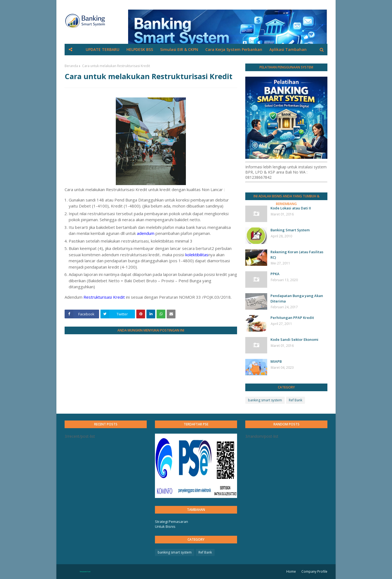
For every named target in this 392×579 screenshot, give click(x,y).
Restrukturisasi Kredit (104, 297)
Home (291, 571)
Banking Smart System (290, 230)
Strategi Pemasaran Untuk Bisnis (171, 524)
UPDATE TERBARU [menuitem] (103, 49)
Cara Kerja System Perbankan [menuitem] (234, 49)
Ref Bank (296, 400)
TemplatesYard (85, 572)
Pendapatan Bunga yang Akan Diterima (297, 298)
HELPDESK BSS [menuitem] (140, 49)
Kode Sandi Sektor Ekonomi (294, 339)
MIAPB (276, 361)
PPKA (275, 274)
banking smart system (265, 400)
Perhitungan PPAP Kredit (292, 318)
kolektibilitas (197, 255)
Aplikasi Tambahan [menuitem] (288, 49)
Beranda (71, 66)
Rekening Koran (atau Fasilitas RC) (297, 255)
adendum (146, 233)
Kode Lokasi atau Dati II (291, 208)
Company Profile (314, 571)
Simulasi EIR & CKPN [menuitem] (179, 49)
